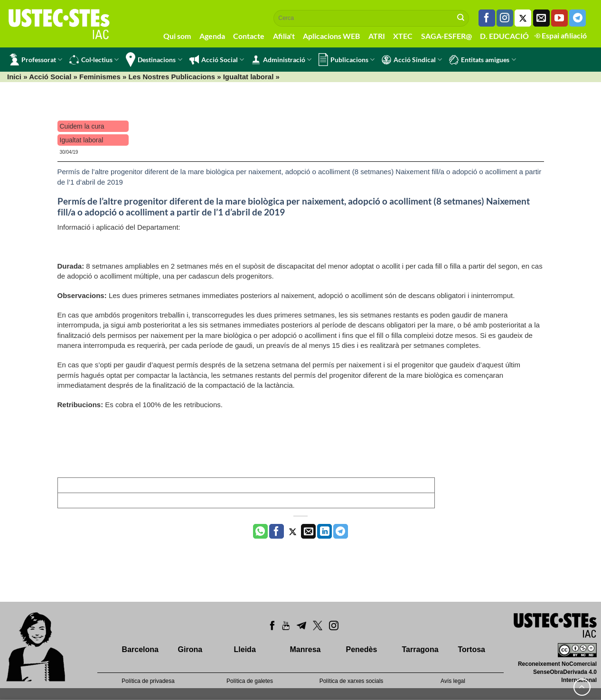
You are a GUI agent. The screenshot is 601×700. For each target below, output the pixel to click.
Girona (190, 649)
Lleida (245, 649)
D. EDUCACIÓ (504, 36)
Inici (14, 77)
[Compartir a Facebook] (277, 532)
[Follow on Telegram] (578, 18)
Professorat (36, 60)
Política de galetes (250, 681)
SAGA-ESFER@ (446, 36)
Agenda (212, 36)
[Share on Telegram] (341, 532)
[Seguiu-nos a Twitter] (523, 18)
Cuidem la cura (82, 126)
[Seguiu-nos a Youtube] (559, 18)
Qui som (177, 36)
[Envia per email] (308, 532)
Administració (281, 60)
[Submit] (461, 18)
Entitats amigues (482, 60)
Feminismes (100, 77)
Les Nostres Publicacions (172, 77)
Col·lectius (94, 60)
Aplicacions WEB (331, 36)
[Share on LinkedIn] (324, 532)
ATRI (377, 36)
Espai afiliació (560, 35)
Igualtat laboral (249, 77)
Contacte (249, 36)
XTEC (403, 36)
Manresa (305, 649)
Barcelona (140, 649)
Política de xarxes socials (352, 681)
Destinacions (154, 60)
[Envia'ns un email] (541, 18)
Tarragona (420, 649)
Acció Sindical (412, 60)
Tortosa (471, 649)
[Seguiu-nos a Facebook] (487, 18)
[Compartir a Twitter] (293, 532)
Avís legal (453, 681)
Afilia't (284, 36)
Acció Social (217, 60)
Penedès (362, 649)
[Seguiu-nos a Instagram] (505, 18)
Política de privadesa (148, 681)
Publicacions (347, 60)
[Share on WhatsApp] (260, 532)
